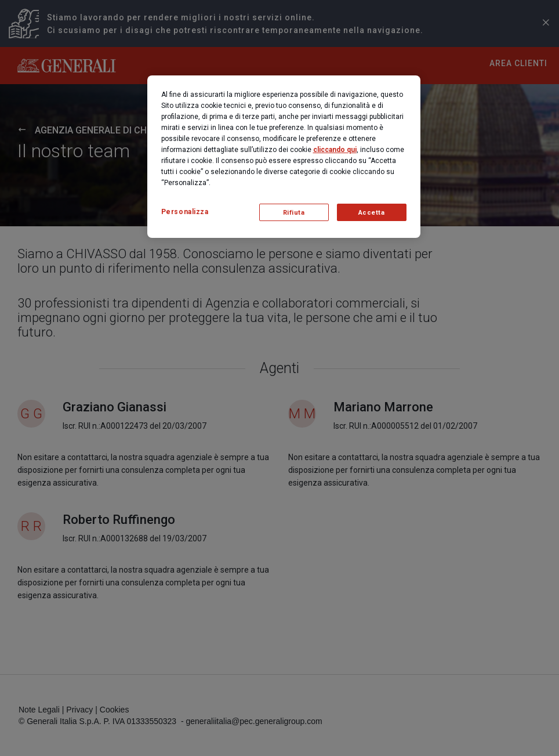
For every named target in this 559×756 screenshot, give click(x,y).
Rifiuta (294, 213)
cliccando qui (335, 150)
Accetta (372, 213)
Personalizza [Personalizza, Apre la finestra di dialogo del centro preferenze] (185, 212)
